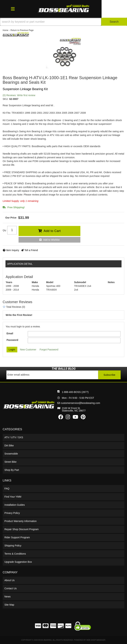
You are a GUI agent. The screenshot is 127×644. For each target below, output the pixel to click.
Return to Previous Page (22, 30)
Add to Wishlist (51, 240)
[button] (63, 22)
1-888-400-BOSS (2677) (75, 392)
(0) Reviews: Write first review (19, 95)
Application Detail (20, 264)
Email (10, 333)
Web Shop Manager (96, 640)
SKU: (6, 99)
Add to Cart (52, 231)
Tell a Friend (31, 250)
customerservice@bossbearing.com (80, 403)
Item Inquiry (13, 250)
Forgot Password (49, 350)
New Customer (28, 350)
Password (12, 340)
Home (5, 30)
